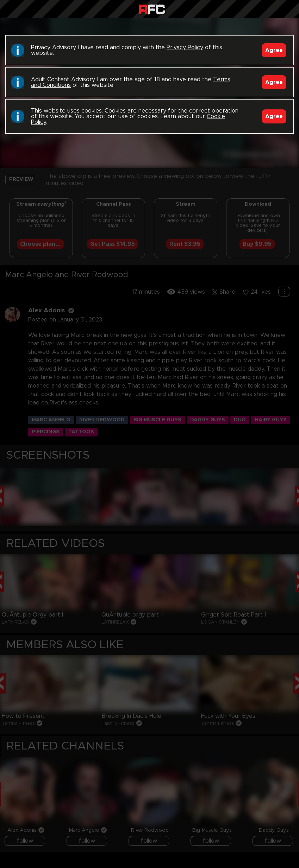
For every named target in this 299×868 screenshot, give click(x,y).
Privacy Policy (185, 47)
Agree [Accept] (274, 50)
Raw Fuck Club (152, 10)
